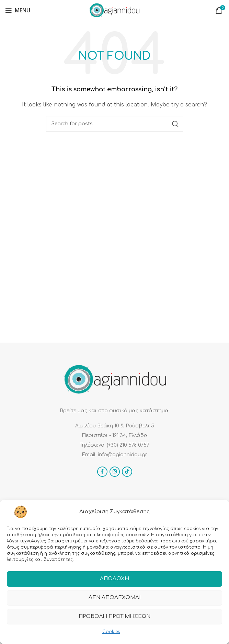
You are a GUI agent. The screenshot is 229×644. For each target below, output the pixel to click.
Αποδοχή (114, 582)
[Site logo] (114, 10)
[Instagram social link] (115, 472)
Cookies (111, 635)
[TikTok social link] (127, 472)
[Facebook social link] (102, 472)
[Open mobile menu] (18, 10)
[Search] (115, 124)
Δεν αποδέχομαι (114, 601)
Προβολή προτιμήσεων (114, 620)
